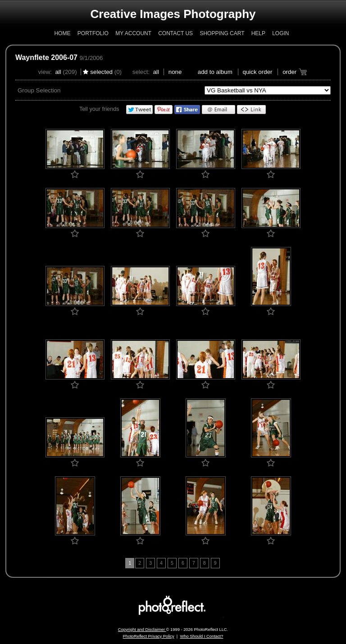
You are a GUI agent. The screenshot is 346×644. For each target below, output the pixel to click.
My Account (133, 33)
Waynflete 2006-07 (46, 57)
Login (280, 33)
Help (258, 33)
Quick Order (258, 72)
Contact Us (175, 33)
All (58, 72)
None (175, 72)
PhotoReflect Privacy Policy (149, 636)
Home (62, 33)
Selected (101, 72)
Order (289, 72)
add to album (215, 72)
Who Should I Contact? (201, 636)
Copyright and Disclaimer (142, 630)
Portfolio (93, 33)
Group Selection (39, 90)
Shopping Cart (222, 33)
